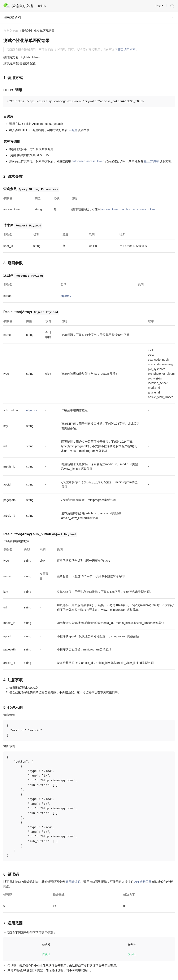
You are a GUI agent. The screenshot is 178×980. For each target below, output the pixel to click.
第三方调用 (151, 161)
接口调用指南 (127, 50)
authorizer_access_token (88, 161)
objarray (66, 296)
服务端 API (12, 17)
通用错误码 (73, 882)
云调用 (73, 130)
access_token (110, 209)
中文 (158, 6)
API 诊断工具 (143, 882)
